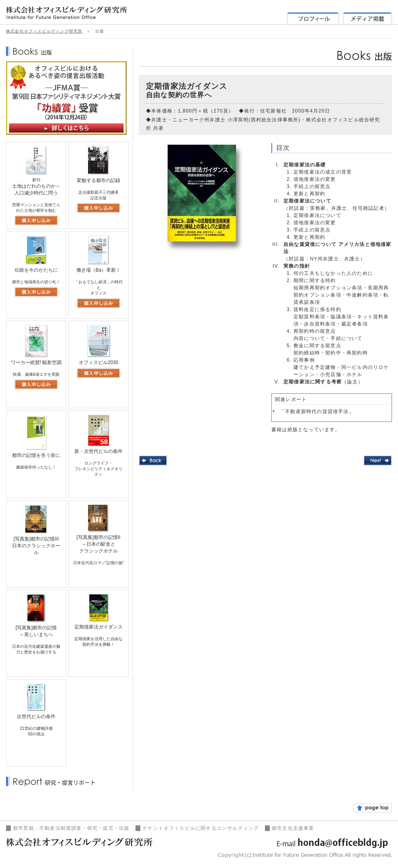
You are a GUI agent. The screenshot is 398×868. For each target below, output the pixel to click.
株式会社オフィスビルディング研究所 (44, 31)
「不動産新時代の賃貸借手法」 (317, 411)
